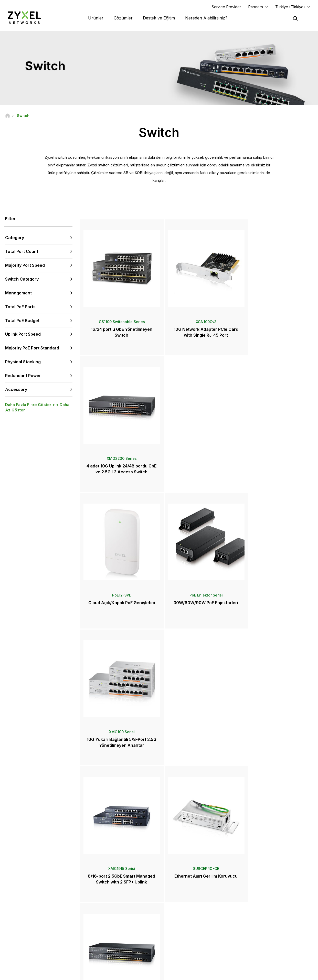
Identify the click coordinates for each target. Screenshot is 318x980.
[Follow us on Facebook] (12, 949)
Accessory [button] (16, 390)
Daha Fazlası (197, 757)
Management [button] (18, 293)
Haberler (180, 913)
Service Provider (226, 7)
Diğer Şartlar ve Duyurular (115, 927)
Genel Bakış (105, 893)
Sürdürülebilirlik (258, 939)
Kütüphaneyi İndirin (111, 910)
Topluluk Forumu (109, 901)
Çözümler (123, 18)
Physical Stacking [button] (23, 362)
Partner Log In (257, 893)
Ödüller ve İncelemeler (189, 930)
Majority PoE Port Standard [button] (32, 348)
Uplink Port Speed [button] (23, 334)
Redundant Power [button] (23, 376)
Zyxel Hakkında (258, 930)
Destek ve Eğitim (159, 18)
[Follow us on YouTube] (25, 949)
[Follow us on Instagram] (64, 949)
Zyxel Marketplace (186, 893)
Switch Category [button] (22, 279)
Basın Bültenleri (183, 922)
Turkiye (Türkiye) (290, 7)
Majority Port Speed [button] (25, 265)
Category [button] (15, 238)
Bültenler (178, 939)
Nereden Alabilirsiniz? (206, 18)
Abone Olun (63, 918)
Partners (256, 7)
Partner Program (259, 901)
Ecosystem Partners (262, 910)
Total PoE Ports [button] (20, 307)
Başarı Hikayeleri (259, 947)
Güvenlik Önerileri (110, 918)
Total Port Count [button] (22, 252)
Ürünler (96, 18)
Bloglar (177, 947)
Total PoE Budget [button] (22, 321)
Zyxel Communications (264, 956)
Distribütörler (181, 901)
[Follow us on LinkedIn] (39, 949)
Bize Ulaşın (159, 854)
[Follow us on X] (51, 949)
